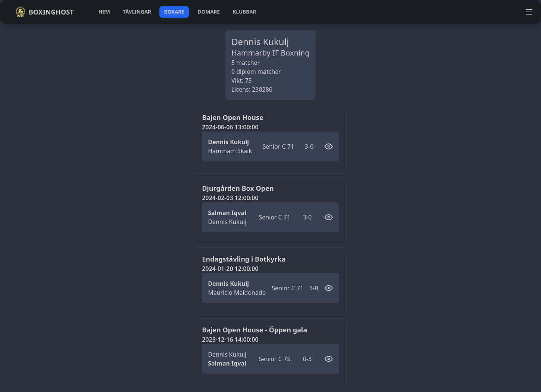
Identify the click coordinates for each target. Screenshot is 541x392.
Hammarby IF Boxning (270, 53)
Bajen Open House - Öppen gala (254, 330)
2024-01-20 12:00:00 (230, 269)
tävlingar (137, 12)
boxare (174, 12)
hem (104, 12)
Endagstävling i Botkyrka (244, 259)
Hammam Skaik (230, 151)
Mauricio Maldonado (237, 293)
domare (209, 12)
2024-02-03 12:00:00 (230, 198)
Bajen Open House (232, 117)
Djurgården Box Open (238, 188)
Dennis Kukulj (228, 142)
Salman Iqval (227, 213)
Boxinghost (45, 12)
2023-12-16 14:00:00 (230, 339)
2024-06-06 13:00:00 (230, 127)
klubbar (244, 12)
